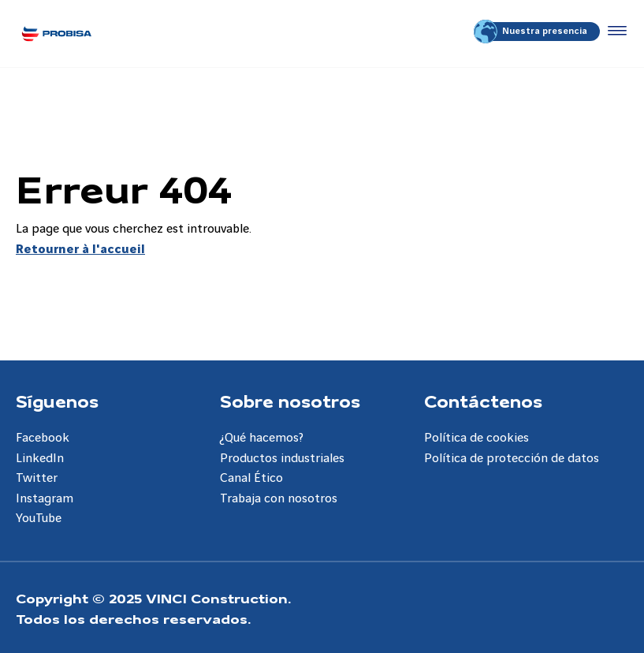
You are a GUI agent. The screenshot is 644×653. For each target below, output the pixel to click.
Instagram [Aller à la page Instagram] (45, 499)
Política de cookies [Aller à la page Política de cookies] (476, 438)
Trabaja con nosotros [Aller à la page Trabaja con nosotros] (279, 499)
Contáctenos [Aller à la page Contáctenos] (483, 401)
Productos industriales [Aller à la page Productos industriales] (282, 459)
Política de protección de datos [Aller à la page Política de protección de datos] (512, 459)
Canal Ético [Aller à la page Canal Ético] (251, 478)
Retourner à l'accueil (80, 250)
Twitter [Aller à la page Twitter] (37, 478)
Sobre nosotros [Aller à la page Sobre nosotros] (290, 401)
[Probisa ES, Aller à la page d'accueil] (56, 34)
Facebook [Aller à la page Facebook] (43, 438)
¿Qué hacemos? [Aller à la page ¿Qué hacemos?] (262, 438)
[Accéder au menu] (614, 32)
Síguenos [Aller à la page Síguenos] (57, 401)
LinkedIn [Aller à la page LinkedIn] (40, 459)
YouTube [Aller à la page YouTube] (39, 519)
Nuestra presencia (532, 32)
